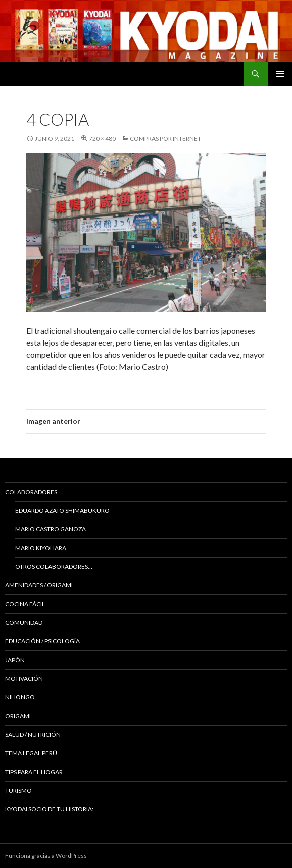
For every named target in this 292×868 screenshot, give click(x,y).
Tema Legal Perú (31, 753)
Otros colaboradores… (54, 566)
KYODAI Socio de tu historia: (50, 809)
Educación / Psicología (42, 641)
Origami (18, 716)
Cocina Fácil (25, 604)
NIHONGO (20, 697)
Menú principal (280, 74)
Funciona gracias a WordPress (46, 856)
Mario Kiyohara (41, 548)
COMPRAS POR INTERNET (165, 139)
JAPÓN (15, 660)
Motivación (24, 679)
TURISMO (18, 791)
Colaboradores (31, 492)
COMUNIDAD (24, 622)
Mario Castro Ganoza (51, 529)
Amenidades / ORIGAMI (39, 585)
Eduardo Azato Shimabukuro (62, 510)
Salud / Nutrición (33, 735)
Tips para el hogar (34, 772)
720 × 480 (102, 139)
